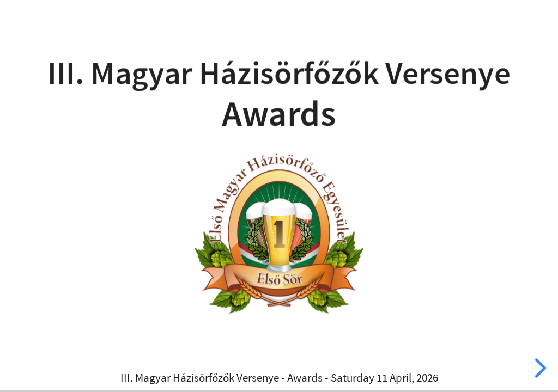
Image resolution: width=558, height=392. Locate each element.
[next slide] (538, 368)
